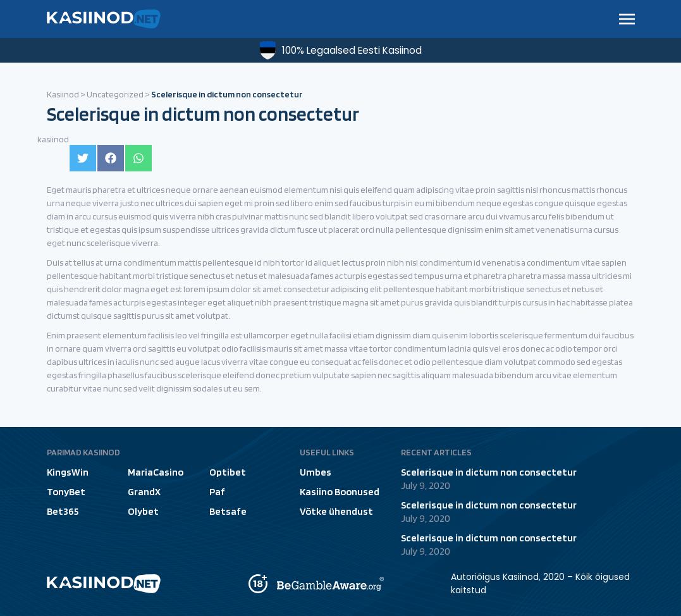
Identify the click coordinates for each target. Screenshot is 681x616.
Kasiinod (63, 94)
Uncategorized (115, 94)
